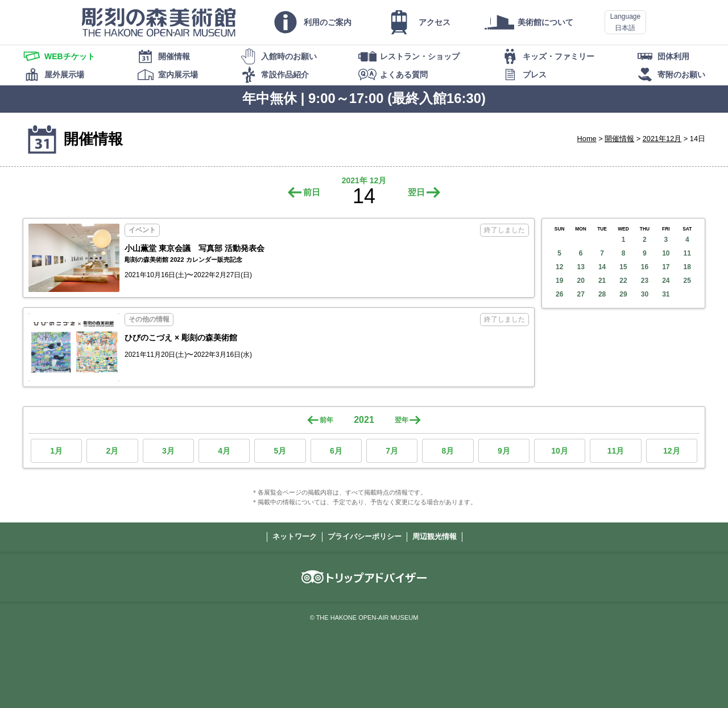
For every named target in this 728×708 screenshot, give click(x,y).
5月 (280, 451)
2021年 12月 (364, 180)
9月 (504, 451)
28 (602, 294)
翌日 (416, 192)
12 (559, 267)
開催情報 (619, 139)
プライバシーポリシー (365, 536)
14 (602, 267)
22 (623, 281)
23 (645, 281)
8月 (448, 451)
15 (623, 267)
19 (559, 281)
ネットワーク (295, 536)
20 (580, 281)
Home (587, 139)
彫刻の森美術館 (159, 22)
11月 (616, 451)
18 (687, 267)
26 (559, 294)
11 (687, 253)
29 (623, 294)
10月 (560, 451)
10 (666, 253)
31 (666, 294)
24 (666, 281)
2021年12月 (662, 139)
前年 (326, 420)
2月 (113, 451)
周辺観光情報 (435, 536)
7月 (392, 451)
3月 (168, 451)
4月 (224, 451)
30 (645, 294)
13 (580, 267)
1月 (56, 451)
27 (580, 294)
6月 (336, 451)
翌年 (402, 420)
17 (666, 267)
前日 (312, 192)
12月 (672, 451)
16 (645, 267)
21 (602, 281)
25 (687, 281)
